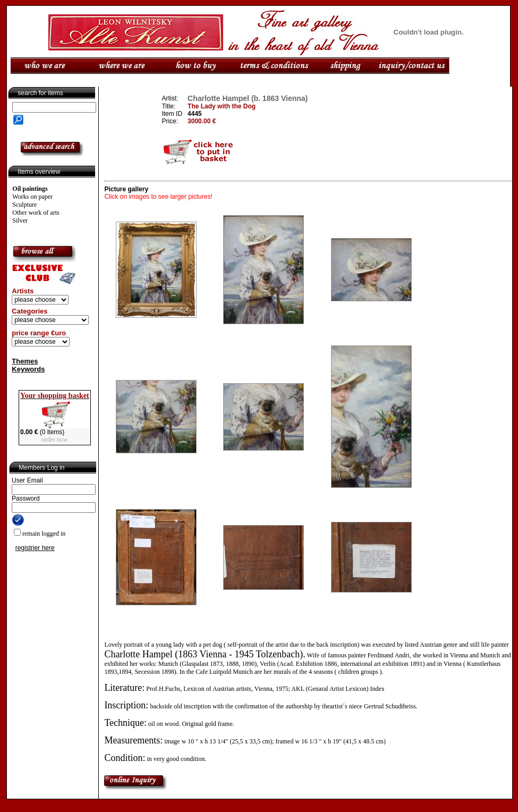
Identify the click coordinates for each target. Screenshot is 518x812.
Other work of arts (36, 213)
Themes (25, 361)
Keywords (28, 369)
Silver (20, 221)
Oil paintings (30, 189)
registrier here (35, 548)
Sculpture (24, 205)
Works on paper (32, 197)
